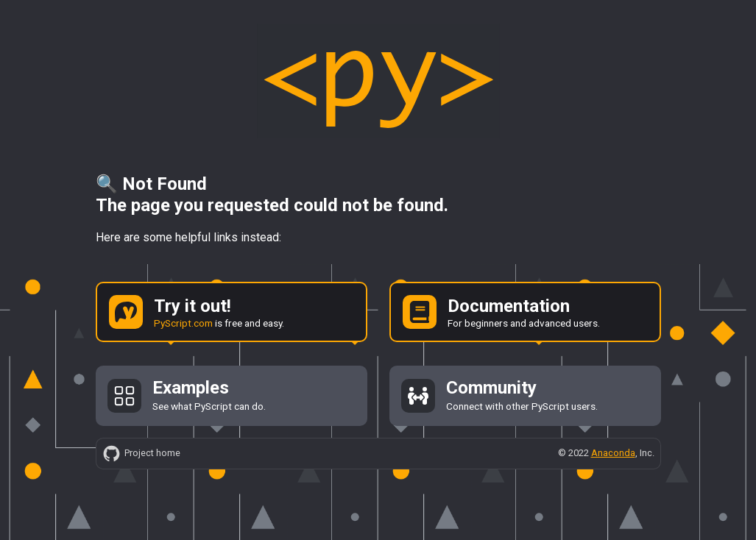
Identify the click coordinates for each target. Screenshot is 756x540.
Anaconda (613, 453)
